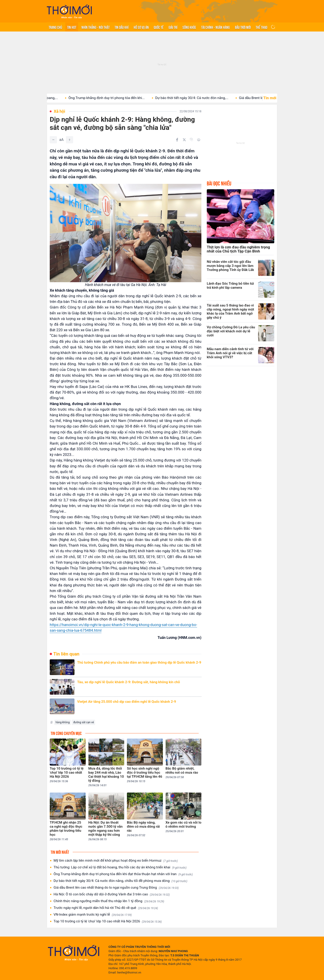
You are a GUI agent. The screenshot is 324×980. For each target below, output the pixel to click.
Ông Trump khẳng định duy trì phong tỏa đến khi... (114, 98)
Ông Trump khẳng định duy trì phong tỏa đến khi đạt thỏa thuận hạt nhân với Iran (123, 874)
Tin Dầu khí (121, 27)
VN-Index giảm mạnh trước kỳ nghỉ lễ (93, 915)
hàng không (63, 722)
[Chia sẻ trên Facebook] (177, 140)
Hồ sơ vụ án (141, 27)
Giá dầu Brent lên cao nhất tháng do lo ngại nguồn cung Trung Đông (116, 888)
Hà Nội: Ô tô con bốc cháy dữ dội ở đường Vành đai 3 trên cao (112, 894)
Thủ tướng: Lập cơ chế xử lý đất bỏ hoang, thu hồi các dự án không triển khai (120, 867)
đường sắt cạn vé (83, 722)
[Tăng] (70, 140)
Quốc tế (159, 27)
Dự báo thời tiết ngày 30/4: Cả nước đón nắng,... (199, 98)
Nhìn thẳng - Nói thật (96, 27)
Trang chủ (55, 27)
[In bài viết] (199, 140)
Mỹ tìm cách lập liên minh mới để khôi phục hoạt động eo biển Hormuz (116, 861)
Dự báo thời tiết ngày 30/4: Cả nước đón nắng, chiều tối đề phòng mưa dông (120, 881)
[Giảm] (53, 140)
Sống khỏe (189, 27)
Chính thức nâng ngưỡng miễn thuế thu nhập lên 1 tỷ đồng (109, 901)
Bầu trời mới (243, 27)
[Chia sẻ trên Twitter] (184, 140)
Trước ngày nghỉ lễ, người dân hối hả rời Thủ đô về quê (106, 908)
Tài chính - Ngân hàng (215, 27)
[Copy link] (191, 140)
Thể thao (261, 27)
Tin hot (72, 27)
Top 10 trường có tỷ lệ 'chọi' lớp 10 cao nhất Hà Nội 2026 (108, 921)
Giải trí (173, 27)
